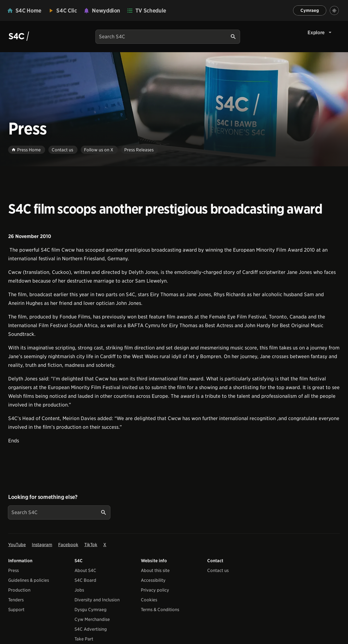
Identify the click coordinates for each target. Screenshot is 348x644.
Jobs (79, 590)
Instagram (42, 545)
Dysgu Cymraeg (91, 610)
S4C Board (85, 580)
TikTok (91, 545)
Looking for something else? (43, 497)
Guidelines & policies (29, 580)
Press (13, 570)
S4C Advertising (91, 629)
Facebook (68, 545)
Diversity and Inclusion (97, 600)
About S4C (85, 570)
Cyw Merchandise (92, 619)
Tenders (16, 600)
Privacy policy (155, 590)
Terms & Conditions (160, 610)
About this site (155, 570)
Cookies (149, 600)
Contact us (218, 570)
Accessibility (153, 580)
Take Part (84, 639)
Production (19, 590)
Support (16, 610)
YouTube (17, 545)
